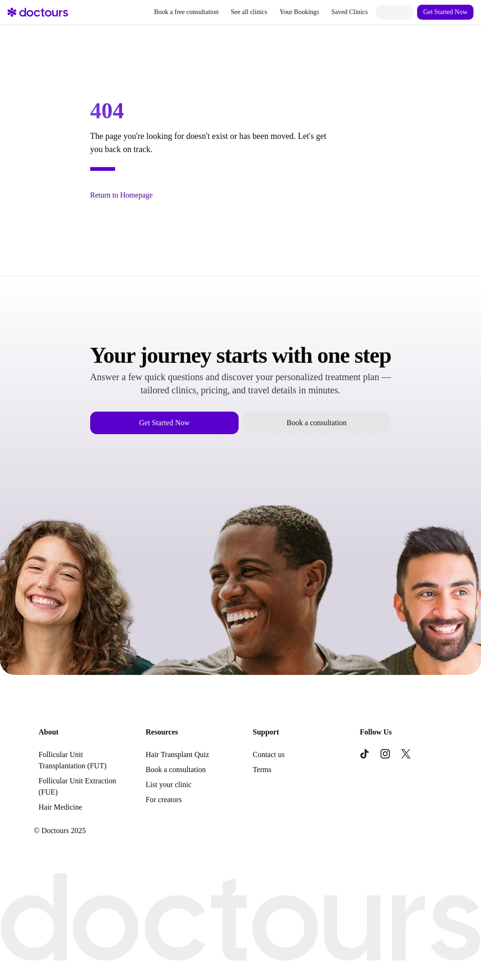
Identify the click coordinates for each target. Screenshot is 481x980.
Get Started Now (445, 12)
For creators (164, 800)
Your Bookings (299, 12)
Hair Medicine (60, 807)
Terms (262, 769)
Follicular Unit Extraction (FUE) (77, 786)
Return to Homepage (121, 195)
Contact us (269, 754)
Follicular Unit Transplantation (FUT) (73, 760)
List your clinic (169, 785)
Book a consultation (317, 423)
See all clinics (249, 12)
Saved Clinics (350, 12)
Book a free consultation (186, 12)
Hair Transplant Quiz (177, 754)
